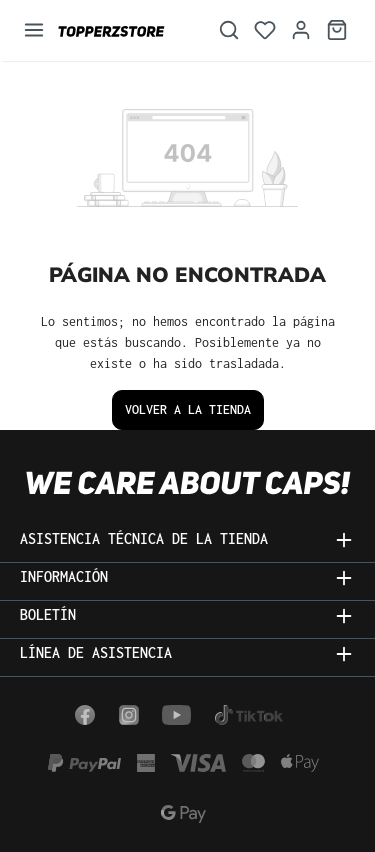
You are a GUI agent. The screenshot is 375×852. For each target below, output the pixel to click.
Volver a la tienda (188, 409)
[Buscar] (229, 30)
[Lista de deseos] (265, 30)
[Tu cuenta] (301, 30)
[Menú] (34, 30)
